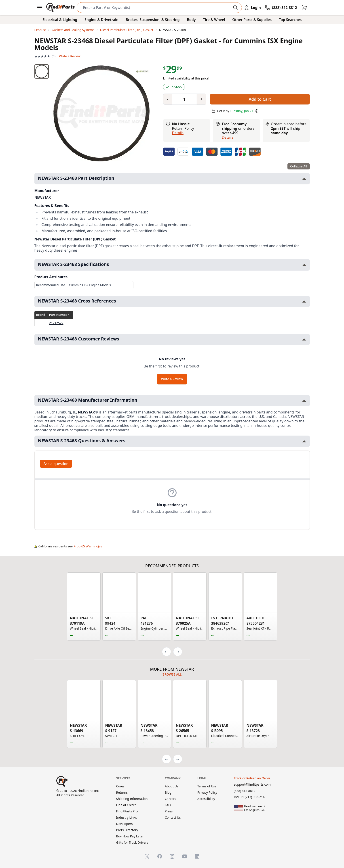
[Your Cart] (304, 8)
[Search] (156, 8)
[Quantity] (183, 99)
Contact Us (173, 817)
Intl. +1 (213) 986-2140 (250, 797)
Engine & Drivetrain (101, 20)
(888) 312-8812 (245, 791)
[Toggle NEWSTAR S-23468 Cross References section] (304, 302)
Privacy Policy (207, 792)
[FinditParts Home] (61, 8)
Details (178, 133)
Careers (170, 799)
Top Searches (290, 20)
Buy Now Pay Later (130, 836)
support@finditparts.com (252, 784)
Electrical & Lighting (60, 20)
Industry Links (127, 817)
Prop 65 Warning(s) (88, 546)
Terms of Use (207, 786)
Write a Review (70, 56)
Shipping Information (132, 799)
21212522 (56, 323)
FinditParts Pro (127, 811)
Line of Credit (126, 805)
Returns (122, 792)
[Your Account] (252, 8)
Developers (125, 824)
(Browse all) (172, 674)
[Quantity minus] (168, 99)
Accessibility (206, 799)
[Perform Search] (235, 8)
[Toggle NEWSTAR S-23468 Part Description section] (304, 179)
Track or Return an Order (252, 778)
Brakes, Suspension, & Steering (153, 20)
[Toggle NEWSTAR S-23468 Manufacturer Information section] (304, 401)
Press (169, 811)
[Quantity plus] (201, 99)
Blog (168, 792)
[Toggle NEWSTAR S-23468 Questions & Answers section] (304, 441)
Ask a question (56, 464)
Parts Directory (127, 830)
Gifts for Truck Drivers (132, 842)
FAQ (168, 805)
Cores (120, 786)
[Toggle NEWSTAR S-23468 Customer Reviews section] (304, 339)
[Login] (252, 8)
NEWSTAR (43, 197)
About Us (171, 786)
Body (191, 20)
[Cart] (304, 8)
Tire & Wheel (214, 20)
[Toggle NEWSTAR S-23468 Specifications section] (304, 265)
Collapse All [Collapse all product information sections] (299, 166)
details (227, 137)
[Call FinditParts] (281, 8)
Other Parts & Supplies (252, 20)
